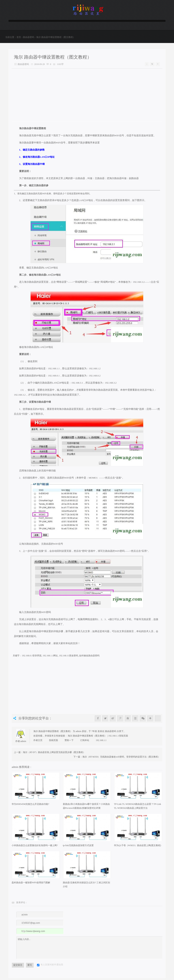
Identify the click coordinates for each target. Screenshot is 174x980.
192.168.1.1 (101, 742)
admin (23, 743)
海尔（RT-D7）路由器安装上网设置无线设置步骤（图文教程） (54, 754)
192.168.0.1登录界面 (32, 657)
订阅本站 (85, 742)
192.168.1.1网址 (50, 657)
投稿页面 (53, 742)
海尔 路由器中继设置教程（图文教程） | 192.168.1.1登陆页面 (98, 738)
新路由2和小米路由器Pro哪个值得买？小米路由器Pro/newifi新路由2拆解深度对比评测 (86, 808)
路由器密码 (29, 37)
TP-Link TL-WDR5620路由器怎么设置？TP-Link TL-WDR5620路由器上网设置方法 (137, 808)
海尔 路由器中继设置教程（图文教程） (53, 57)
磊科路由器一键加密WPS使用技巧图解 (31, 884)
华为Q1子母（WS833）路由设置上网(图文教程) (137, 847)
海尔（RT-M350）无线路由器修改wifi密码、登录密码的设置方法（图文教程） (121, 759)
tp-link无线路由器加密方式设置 (78, 847)
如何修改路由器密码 (89, 657)
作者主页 (38, 742)
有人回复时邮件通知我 (52, 966)
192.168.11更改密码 (69, 657)
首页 (19, 37)
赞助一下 (69, 742)
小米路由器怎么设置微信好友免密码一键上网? (35, 847)
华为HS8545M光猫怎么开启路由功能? (30, 806)
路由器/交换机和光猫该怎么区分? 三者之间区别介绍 (87, 886)
